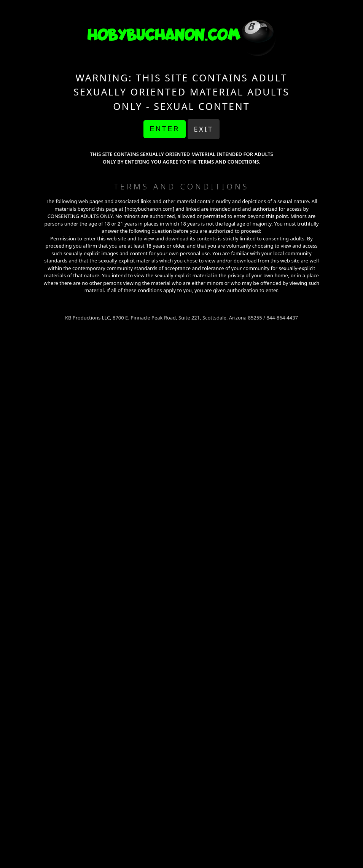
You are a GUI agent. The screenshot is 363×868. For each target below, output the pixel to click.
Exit (203, 129)
